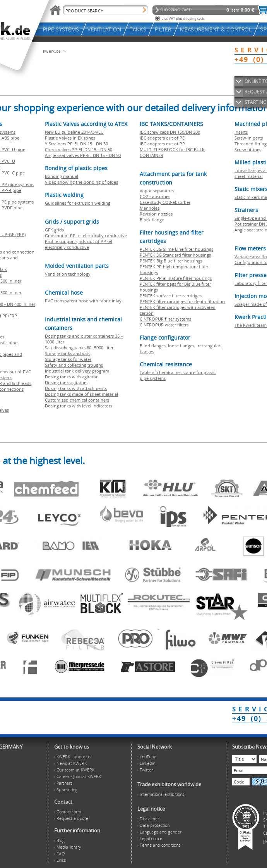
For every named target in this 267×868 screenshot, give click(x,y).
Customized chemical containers (77, 400)
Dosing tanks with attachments (76, 388)
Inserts (241, 132)
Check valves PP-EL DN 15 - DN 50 (79, 149)
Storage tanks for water (68, 359)
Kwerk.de (52, 51)
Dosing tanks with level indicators (79, 406)
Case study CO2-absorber (165, 202)
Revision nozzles (156, 214)
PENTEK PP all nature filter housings (176, 278)
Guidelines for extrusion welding (78, 203)
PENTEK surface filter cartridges (171, 296)
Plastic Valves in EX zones (70, 138)
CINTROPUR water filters (164, 325)
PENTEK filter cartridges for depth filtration (182, 301)
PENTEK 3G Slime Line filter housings (176, 249)
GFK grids (54, 230)
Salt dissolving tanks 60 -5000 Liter (79, 348)
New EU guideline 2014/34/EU (74, 132)
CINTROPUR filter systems (165, 319)
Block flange (152, 220)
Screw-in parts (249, 138)
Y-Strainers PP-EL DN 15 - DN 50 (76, 144)
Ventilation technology (68, 274)
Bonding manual (62, 176)
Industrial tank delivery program (77, 371)
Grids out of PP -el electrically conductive (86, 236)
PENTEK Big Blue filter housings (171, 261)
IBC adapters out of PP (162, 144)
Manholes (150, 208)
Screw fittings (248, 149)
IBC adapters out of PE (162, 138)
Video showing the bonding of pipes (81, 182)
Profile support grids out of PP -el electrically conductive (79, 244)
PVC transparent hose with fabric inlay (83, 301)
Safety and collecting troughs (74, 365)
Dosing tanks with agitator (71, 377)
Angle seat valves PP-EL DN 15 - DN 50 (83, 155)
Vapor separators (157, 191)
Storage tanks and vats (68, 353)
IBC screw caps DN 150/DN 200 (170, 132)
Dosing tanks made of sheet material (81, 394)
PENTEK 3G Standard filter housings (175, 255)
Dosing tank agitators (66, 382)
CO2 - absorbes (155, 196)
